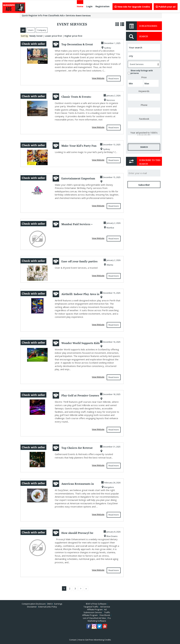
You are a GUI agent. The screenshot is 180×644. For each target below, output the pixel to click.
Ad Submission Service (95, 611)
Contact (73, 640)
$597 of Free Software (96, 604)
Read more (114, 78)
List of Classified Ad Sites (95, 618)
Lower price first (53, 36)
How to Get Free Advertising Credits (95, 640)
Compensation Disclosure (34, 604)
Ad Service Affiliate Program (99, 608)
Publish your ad (166, 7)
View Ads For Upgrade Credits (132, 7)
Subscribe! (144, 185)
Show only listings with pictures (140, 72)
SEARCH (144, 147)
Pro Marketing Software (99, 620)
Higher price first (73, 36)
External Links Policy (48, 607)
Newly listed (36, 36)
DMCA (50, 604)
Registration (102, 6)
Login (89, 6)
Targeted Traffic (91, 607)
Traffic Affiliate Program (96, 614)
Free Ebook (105, 615)
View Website (98, 78)
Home (80, 6)
